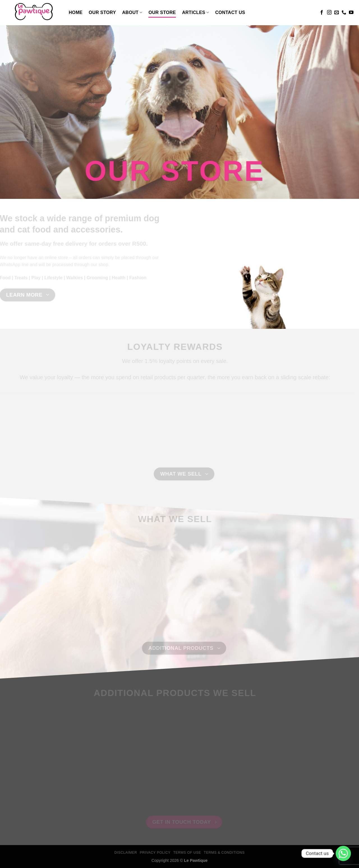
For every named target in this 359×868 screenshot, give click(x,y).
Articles (195, 12)
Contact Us (230, 12)
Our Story (102, 12)
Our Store (162, 12)
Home (76, 12)
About (132, 12)
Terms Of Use (187, 853)
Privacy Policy (155, 853)
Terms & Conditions (224, 853)
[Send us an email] (337, 13)
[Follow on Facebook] (322, 13)
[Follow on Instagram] (329, 13)
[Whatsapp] (343, 853)
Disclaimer (126, 853)
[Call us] (344, 13)
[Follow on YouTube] (351, 13)
